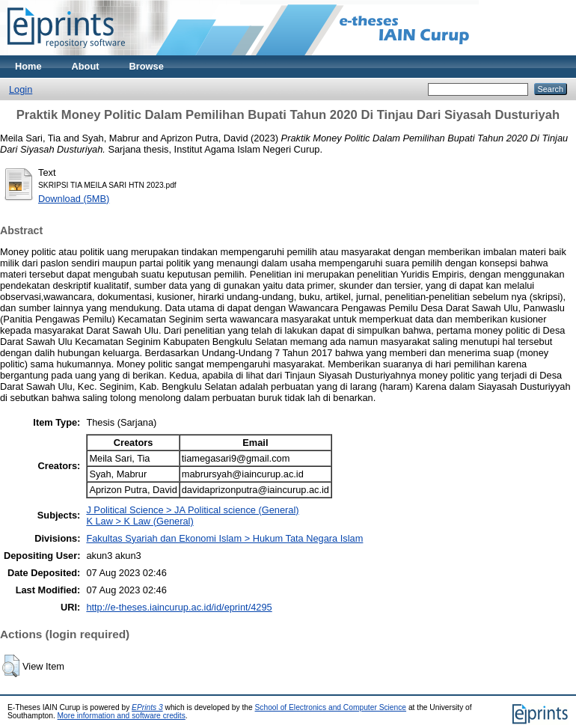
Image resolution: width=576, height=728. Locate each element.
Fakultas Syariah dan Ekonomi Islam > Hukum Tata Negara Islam (224, 538)
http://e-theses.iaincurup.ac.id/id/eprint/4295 (179, 607)
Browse (147, 66)
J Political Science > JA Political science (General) (192, 510)
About (86, 66)
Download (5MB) (74, 199)
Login (21, 89)
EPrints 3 (147, 707)
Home (28, 66)
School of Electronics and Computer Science (331, 707)
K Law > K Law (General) (140, 521)
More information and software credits (122, 716)
